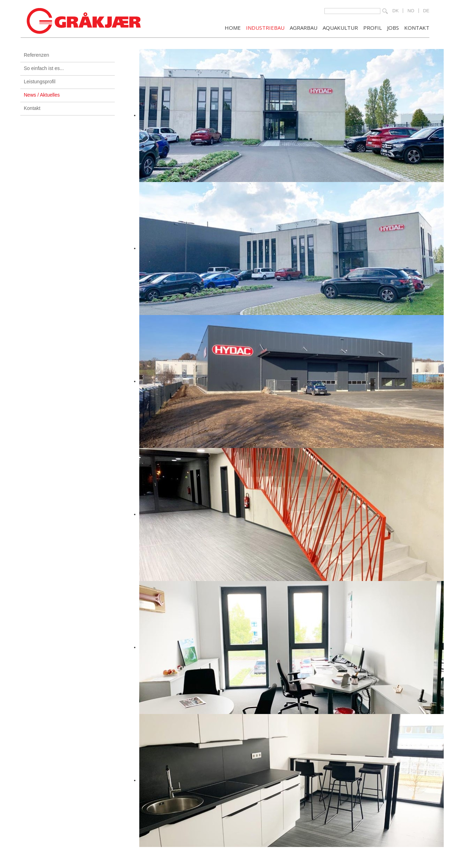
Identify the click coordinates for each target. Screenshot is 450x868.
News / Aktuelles (42, 95)
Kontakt (32, 108)
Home (233, 27)
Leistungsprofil (40, 82)
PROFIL (372, 27)
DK (395, 11)
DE (426, 11)
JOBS (393, 27)
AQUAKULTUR (340, 27)
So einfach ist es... (44, 68)
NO (411, 11)
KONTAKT (417, 27)
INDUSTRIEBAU (265, 27)
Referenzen (36, 55)
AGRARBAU (304, 27)
